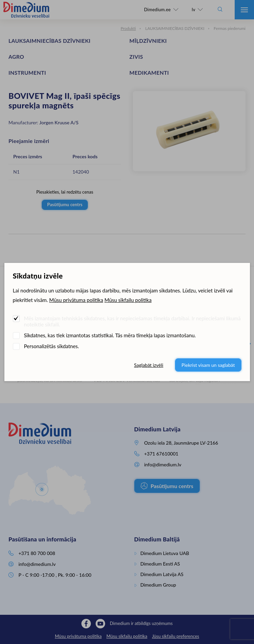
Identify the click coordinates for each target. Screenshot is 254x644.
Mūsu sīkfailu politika (128, 300)
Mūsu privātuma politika (76, 300)
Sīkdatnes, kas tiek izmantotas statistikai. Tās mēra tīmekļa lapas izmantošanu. (110, 335)
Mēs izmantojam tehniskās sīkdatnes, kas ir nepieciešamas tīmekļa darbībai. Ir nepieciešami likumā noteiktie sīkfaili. (132, 321)
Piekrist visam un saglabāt (208, 365)
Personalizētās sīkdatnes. (52, 346)
